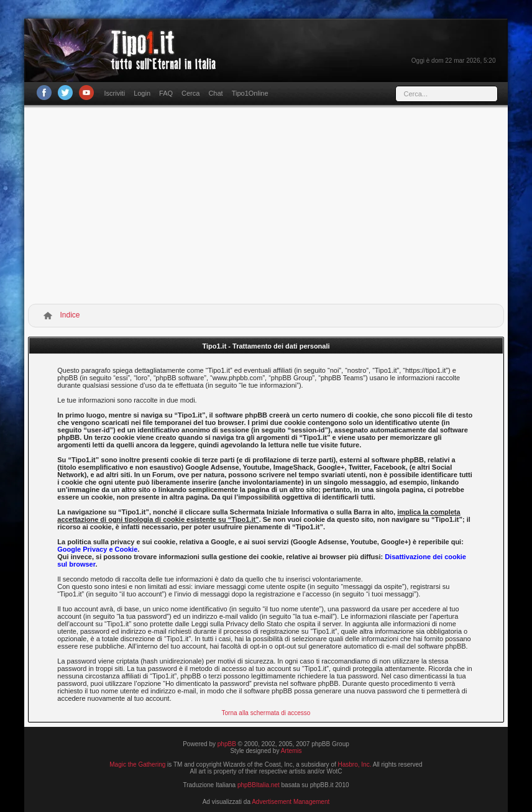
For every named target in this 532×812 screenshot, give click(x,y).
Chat (215, 93)
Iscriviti (115, 93)
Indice (70, 315)
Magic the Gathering (137, 764)
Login (142, 93)
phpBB (227, 744)
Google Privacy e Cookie (97, 549)
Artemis (291, 751)
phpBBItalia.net (259, 785)
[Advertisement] (266, 207)
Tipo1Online (250, 93)
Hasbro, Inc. (355, 764)
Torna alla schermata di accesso (266, 713)
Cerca (190, 93)
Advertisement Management (291, 802)
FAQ (166, 93)
